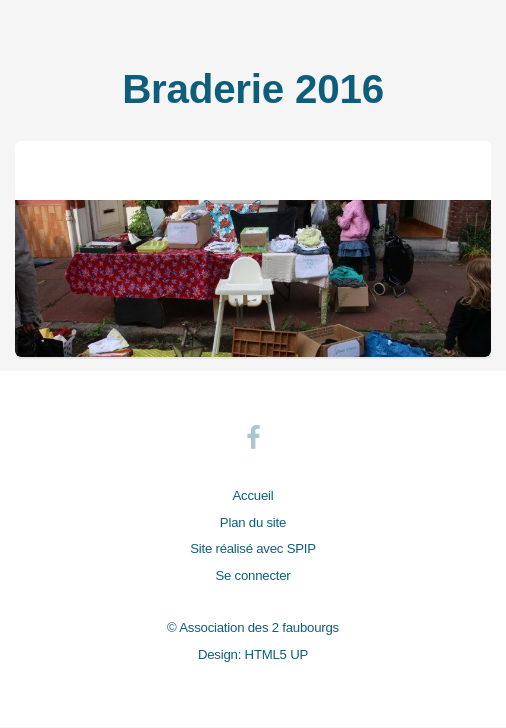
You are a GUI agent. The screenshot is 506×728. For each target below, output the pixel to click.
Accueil (253, 495)
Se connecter (252, 575)
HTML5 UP (276, 654)
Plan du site (253, 522)
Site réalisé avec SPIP (253, 548)
